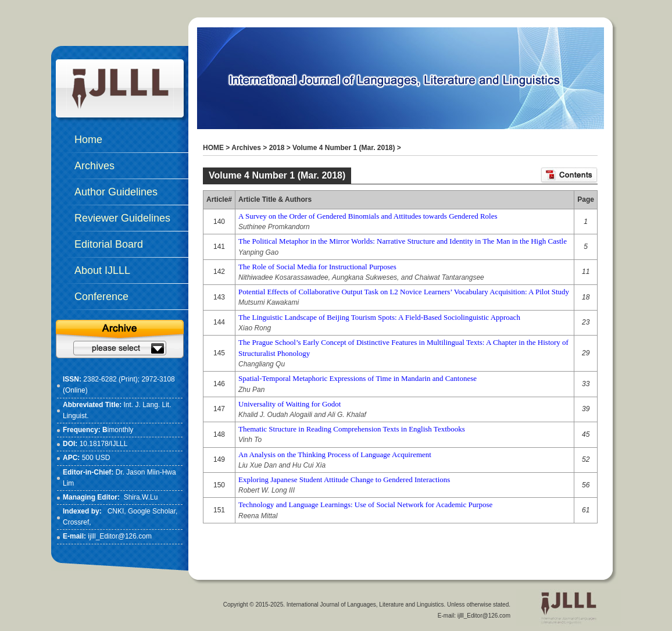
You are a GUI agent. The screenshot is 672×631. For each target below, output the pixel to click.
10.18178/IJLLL (104, 444)
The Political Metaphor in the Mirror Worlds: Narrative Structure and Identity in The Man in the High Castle (403, 241)
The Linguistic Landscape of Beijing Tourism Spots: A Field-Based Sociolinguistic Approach (379, 317)
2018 (277, 148)
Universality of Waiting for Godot (289, 404)
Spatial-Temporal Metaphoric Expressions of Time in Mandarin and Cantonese (358, 378)
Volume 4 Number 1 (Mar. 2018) (344, 148)
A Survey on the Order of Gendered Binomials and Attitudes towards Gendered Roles (368, 216)
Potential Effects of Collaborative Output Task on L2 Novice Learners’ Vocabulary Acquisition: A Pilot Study (404, 292)
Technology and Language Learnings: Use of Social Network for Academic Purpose (365, 505)
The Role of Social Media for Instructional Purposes (317, 267)
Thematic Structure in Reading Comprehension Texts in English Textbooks (352, 429)
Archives (246, 148)
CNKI (116, 511)
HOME (213, 148)
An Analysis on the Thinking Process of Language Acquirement (335, 454)
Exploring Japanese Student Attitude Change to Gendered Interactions (344, 480)
